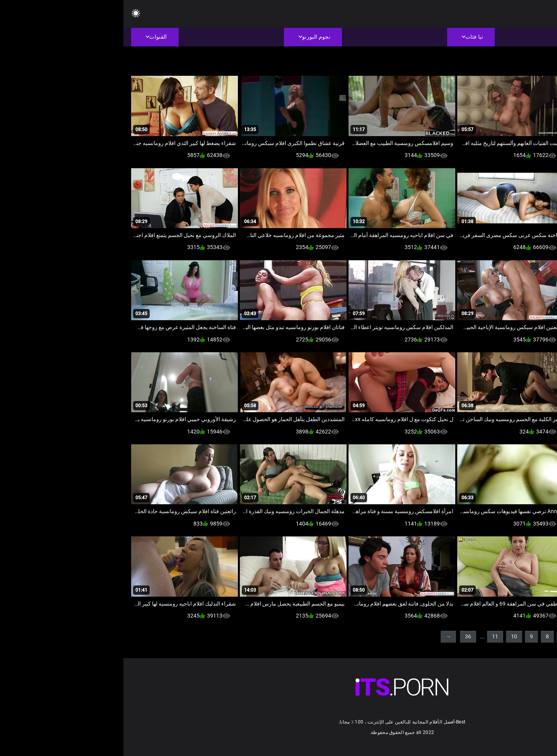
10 (391, 637)
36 (345, 637)
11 (372, 637)
